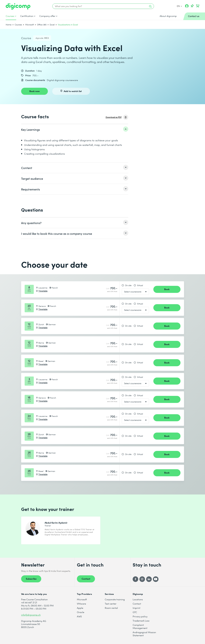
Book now (34, 91)
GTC (135, 612)
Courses (10, 16)
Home (9, 25)
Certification (27, 16)
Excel (52, 25)
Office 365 (42, 25)
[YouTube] (156, 579)
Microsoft (29, 25)
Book (167, 289)
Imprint (136, 608)
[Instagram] (142, 579)
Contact (86, 579)
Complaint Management (140, 626)
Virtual (140, 285)
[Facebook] (135, 579)
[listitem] (75, 129)
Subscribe (31, 579)
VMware (81, 604)
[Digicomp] (18, 6)
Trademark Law (141, 621)
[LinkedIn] (149, 579)
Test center (111, 604)
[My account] (187, 7)
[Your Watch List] (192, 6)
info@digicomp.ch (31, 615)
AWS (79, 616)
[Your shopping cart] (198, 6)
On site (128, 285)
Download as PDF (114, 117)
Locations (138, 599)
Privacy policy (140, 616)
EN (179, 6)
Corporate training (115, 599)
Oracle (81, 612)
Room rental (111, 608)
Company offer (47, 16)
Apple (80, 608)
